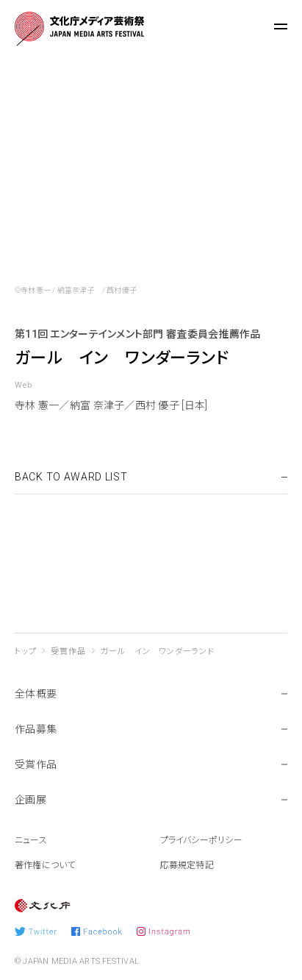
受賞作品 (68, 651)
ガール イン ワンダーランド (158, 651)
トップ (25, 651)
